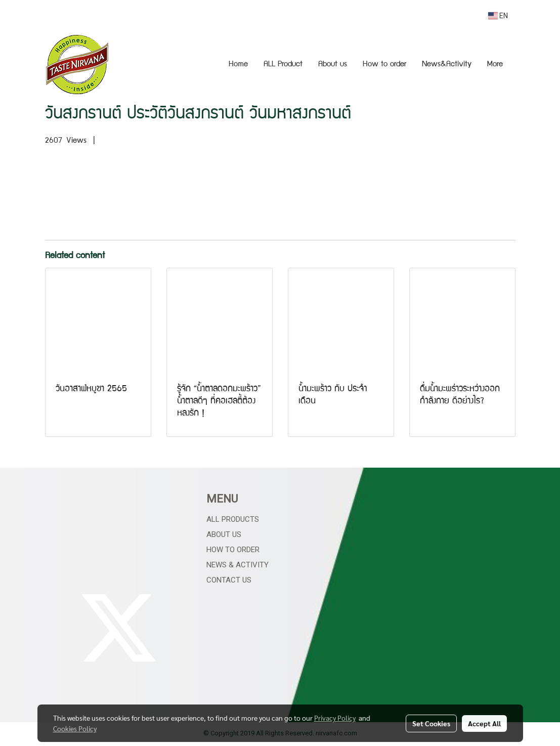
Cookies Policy (75, 728)
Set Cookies (431, 723)
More (495, 65)
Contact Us (229, 580)
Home (238, 65)
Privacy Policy (335, 718)
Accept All (484, 723)
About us (333, 65)
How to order (384, 65)
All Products (233, 519)
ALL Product (283, 65)
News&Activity (447, 65)
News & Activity (238, 565)
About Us (224, 534)
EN (498, 16)
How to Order (233, 550)
